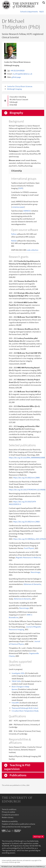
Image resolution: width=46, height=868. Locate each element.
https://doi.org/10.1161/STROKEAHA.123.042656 (27, 490)
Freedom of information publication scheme (18, 824)
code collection (32, 250)
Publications (18, 775)
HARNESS (27, 211)
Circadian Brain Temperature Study (25, 711)
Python (14, 234)
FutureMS (15, 703)
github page (16, 77)
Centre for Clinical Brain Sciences (20, 86)
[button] (44, 3)
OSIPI (21, 188)
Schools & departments (29, 12)
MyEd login (38, 837)
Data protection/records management (16, 827)
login (40, 867)
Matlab (14, 241)
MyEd (41, 12)
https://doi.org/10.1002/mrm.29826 (26, 522)
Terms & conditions (9, 809)
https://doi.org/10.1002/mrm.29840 (26, 478)
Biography (16, 113)
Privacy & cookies (8, 812)
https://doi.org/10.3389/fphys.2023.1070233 (29, 539)
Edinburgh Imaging (14, 89)
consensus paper (18, 207)
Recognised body (9, 850)
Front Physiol (29, 548)
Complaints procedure (10, 815)
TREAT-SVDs (16, 681)
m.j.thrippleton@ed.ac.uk (22, 74)
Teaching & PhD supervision (17, 767)
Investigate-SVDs (18, 673)
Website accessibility (10, 821)
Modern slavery (8, 817)
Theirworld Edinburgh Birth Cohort (25, 708)
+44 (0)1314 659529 (17, 71)
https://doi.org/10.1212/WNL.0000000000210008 (27, 458)
